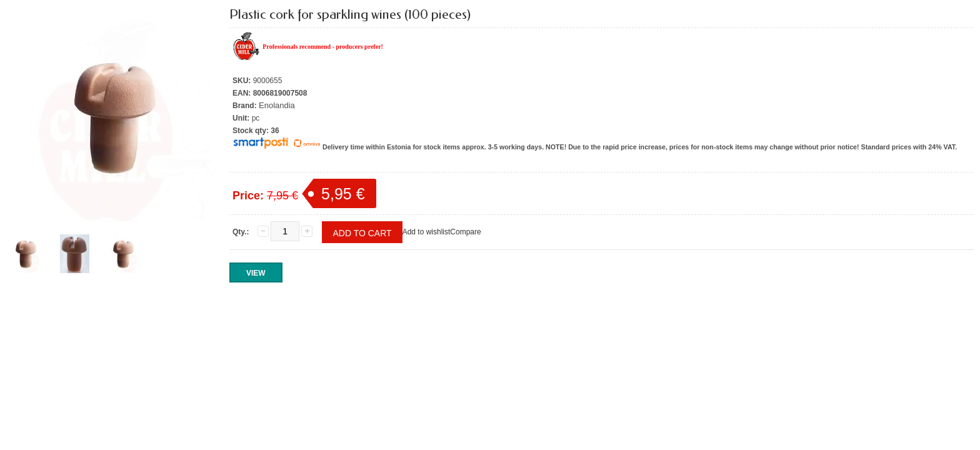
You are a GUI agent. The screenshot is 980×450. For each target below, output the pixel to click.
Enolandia (277, 105)
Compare (465, 232)
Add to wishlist (427, 232)
